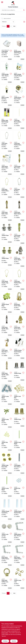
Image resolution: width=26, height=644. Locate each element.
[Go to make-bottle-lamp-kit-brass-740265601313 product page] (19, 73)
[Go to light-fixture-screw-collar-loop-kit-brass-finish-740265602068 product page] (7, 165)
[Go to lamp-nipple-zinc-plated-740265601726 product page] (19, 441)
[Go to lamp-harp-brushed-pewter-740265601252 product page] (7, 142)
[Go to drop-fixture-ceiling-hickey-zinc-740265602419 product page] (19, 556)
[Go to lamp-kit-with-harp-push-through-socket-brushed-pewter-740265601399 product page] (7, 73)
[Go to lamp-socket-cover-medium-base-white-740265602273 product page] (19, 510)
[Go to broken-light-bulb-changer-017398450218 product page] (7, 119)
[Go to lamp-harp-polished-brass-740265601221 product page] (7, 188)
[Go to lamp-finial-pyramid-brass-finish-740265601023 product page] (7, 257)
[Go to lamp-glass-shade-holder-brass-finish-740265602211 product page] (19, 96)
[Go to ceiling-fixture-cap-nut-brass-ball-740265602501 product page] (7, 464)
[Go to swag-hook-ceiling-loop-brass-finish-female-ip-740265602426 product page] (7, 579)
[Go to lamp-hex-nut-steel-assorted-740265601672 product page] (19, 487)
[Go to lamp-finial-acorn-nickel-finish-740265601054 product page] (19, 257)
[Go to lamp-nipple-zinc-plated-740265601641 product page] (7, 487)
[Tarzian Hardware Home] (13, 3)
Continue (5, 641)
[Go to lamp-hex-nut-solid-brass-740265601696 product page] (7, 441)
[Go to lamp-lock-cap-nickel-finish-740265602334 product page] (7, 533)
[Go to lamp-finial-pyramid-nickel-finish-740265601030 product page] (7, 234)
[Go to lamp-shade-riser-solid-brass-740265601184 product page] (19, 234)
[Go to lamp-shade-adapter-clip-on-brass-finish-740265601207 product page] (7, 280)
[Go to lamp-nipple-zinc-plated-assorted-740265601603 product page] (7, 418)
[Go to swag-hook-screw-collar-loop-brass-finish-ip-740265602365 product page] (19, 303)
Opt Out (14, 641)
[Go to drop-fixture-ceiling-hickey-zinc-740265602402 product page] (7, 556)
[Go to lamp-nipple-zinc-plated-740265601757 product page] (19, 464)
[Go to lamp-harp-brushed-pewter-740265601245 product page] (19, 188)
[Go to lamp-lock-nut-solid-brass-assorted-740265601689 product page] (19, 395)
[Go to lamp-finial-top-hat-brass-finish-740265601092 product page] (19, 418)
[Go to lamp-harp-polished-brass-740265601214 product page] (19, 280)
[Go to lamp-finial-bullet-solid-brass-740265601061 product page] (7, 211)
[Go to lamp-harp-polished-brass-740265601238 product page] (19, 142)
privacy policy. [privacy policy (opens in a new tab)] (5, 633)
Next (14, 26)
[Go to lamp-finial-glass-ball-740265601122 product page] (7, 349)
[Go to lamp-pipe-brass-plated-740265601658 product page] (19, 119)
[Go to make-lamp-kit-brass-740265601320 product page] (7, 96)
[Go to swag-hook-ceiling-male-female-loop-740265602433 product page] (19, 579)
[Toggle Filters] (24, 22)
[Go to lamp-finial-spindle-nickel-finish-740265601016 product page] (7, 326)
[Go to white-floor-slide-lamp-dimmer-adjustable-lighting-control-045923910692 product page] (7, 50)
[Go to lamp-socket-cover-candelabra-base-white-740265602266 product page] (7, 510)
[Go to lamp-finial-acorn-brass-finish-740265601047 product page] (19, 326)
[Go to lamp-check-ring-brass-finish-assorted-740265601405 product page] (7, 303)
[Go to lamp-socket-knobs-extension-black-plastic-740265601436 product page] (19, 349)
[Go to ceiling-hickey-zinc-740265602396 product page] (19, 533)
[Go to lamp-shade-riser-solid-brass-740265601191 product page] (19, 165)
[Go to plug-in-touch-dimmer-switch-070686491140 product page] (19, 50)
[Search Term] (13, 10)
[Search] (24, 10)
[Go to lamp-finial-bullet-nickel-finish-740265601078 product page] (19, 211)
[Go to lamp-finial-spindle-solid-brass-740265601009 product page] (7, 372)
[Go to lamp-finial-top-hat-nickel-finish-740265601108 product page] (19, 372)
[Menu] (2, 2)
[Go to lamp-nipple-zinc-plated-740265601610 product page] (7, 395)
